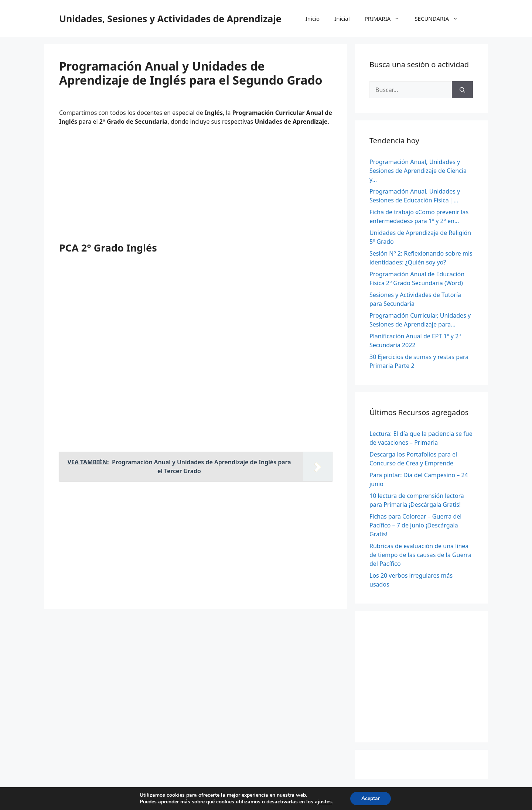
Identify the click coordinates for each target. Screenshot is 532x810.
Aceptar (371, 798)
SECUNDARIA (440, 18)
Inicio (313, 18)
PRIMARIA (386, 18)
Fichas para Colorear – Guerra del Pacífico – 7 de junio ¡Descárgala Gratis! (415, 525)
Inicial (342, 18)
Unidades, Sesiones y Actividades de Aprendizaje (170, 18)
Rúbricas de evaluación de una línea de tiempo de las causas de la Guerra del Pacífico (420, 555)
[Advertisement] (196, 187)
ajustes (323, 802)
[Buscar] (462, 90)
